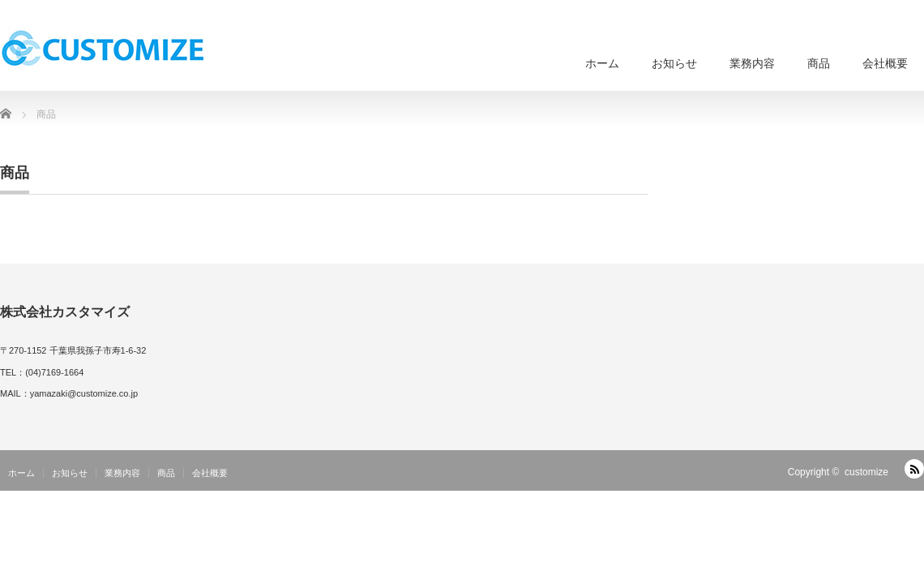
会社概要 (885, 63)
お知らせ (674, 63)
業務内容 (752, 63)
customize (866, 472)
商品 (819, 63)
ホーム (602, 63)
